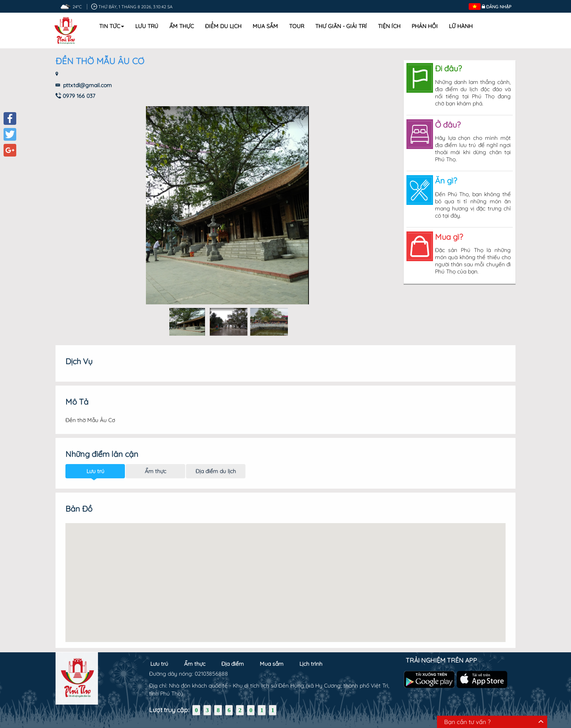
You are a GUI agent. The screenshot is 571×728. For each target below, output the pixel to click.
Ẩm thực (182, 26)
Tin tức (112, 26)
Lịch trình (311, 660)
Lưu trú (147, 26)
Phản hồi (425, 26)
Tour (297, 26)
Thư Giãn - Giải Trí (341, 26)
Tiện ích (389, 26)
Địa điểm (233, 660)
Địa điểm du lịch (216, 464)
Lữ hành (461, 26)
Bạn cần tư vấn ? (467, 722)
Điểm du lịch (223, 26)
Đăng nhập (499, 7)
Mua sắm (265, 26)
